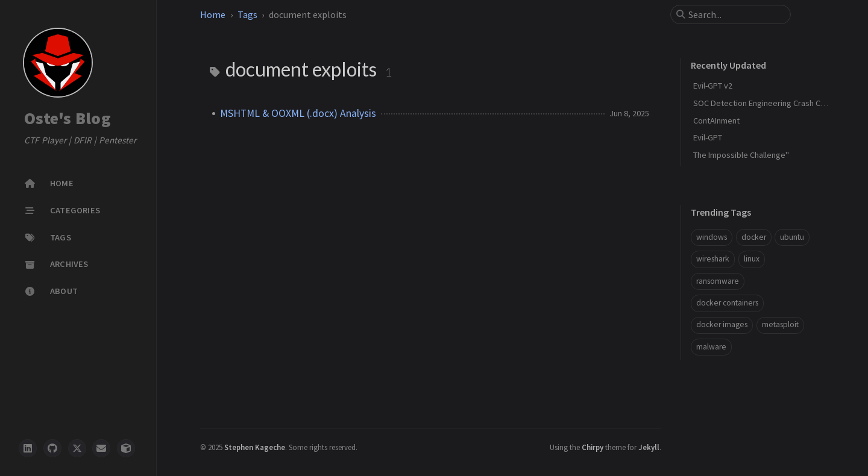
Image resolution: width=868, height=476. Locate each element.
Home (213, 14)
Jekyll (649, 447)
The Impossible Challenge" (741, 155)
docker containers (727, 303)
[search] (735, 14)
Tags (247, 14)
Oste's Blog (68, 119)
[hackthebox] (126, 448)
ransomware (718, 281)
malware (711, 347)
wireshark (713, 259)
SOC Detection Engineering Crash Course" (769, 103)
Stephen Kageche (255, 447)
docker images (722, 324)
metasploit (780, 324)
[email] (101, 448)
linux (752, 259)
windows (712, 237)
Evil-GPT (708, 137)
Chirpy (593, 447)
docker (754, 237)
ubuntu (792, 237)
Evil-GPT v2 (713, 86)
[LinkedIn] (28, 448)
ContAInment (716, 121)
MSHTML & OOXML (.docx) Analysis (298, 113)
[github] (52, 448)
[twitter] (77, 448)
